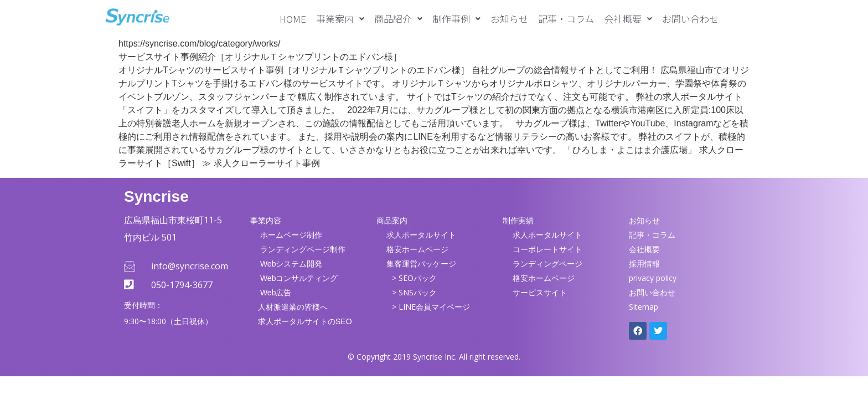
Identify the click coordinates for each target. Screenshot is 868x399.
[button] (340, 19)
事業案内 (340, 19)
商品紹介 (398, 19)
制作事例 (456, 19)
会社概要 (628, 19)
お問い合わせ (690, 19)
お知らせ (509, 19)
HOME (293, 19)
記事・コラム (566, 19)
